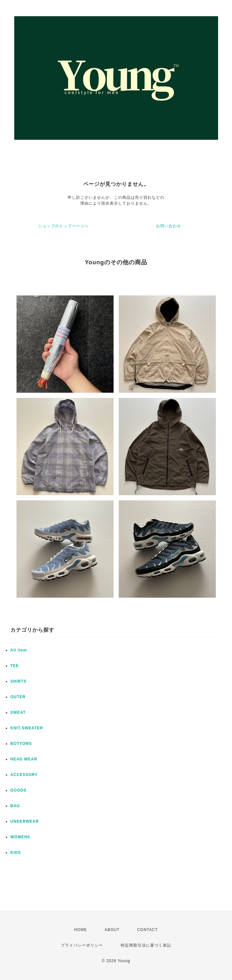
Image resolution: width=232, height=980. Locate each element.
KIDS (16, 853)
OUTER (18, 697)
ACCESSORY (24, 775)
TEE (15, 666)
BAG (15, 806)
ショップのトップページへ (63, 226)
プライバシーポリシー (82, 945)
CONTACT (148, 930)
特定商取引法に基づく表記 (146, 945)
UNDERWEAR (25, 821)
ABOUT (112, 930)
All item (19, 650)
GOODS (18, 790)
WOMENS (20, 837)
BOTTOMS (21, 744)
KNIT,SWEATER (27, 728)
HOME (81, 930)
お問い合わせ (169, 226)
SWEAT (18, 712)
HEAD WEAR (24, 759)
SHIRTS (18, 681)
